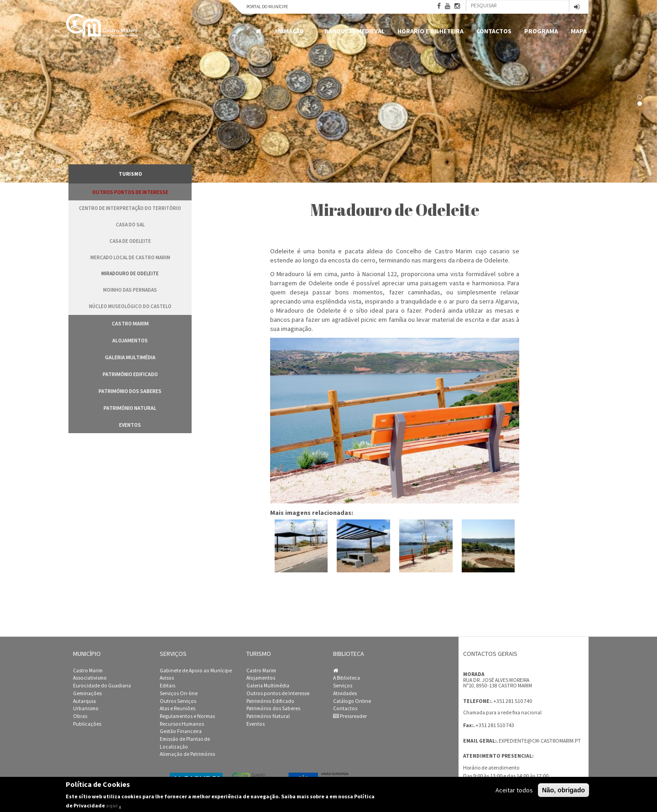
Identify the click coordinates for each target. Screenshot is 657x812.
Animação (291, 31)
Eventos (130, 425)
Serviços (343, 686)
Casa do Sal (130, 225)
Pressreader (350, 716)
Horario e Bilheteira (430, 31)
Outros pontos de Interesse (130, 192)
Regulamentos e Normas (187, 716)
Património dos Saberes (130, 391)
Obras (80, 716)
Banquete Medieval (355, 31)
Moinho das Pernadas (130, 290)
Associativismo (90, 678)
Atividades (345, 693)
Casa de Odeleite (130, 241)
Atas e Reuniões (177, 708)
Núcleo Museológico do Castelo (130, 306)
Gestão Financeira (181, 731)
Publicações (87, 724)
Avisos (167, 678)
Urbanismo (86, 708)
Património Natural (130, 408)
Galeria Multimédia (130, 357)
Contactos (494, 31)
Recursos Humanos (182, 724)
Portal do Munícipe (267, 7)
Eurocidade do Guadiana (102, 686)
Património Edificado (130, 374)
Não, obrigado (563, 790)
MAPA (579, 31)
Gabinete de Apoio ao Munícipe (196, 671)
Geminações (87, 693)
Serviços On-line (179, 693)
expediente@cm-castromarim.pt (540, 741)
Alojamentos (130, 340)
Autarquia (84, 701)
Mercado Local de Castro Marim (130, 257)
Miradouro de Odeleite (130, 273)
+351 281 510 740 (513, 701)
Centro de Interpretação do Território (130, 208)
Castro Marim (130, 323)
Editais (167, 686)
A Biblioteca (347, 678)
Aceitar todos (514, 790)
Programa (541, 31)
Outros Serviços (178, 701)
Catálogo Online (352, 701)
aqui (112, 805)
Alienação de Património (188, 754)
